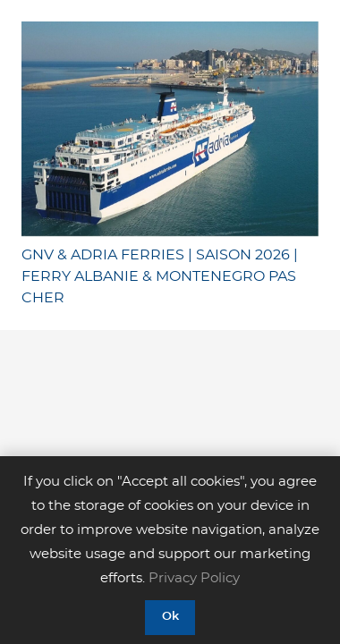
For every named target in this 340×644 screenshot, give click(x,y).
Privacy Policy (194, 578)
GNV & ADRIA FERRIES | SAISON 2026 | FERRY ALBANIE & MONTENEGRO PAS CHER (160, 276)
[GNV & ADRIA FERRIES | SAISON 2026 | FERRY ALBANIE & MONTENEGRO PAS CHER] (170, 129)
